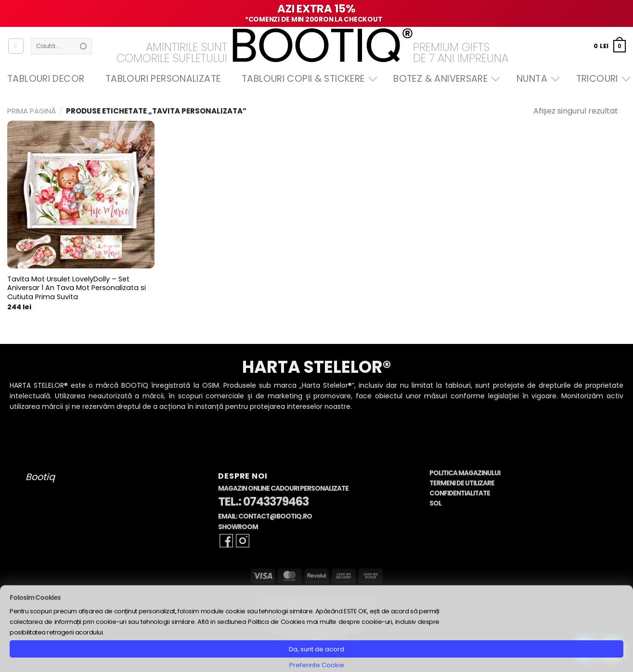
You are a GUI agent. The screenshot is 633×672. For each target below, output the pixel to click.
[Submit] (83, 46)
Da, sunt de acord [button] (316, 649)
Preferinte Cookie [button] (317, 665)
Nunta (536, 79)
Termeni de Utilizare (462, 483)
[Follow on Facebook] (226, 541)
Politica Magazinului (465, 473)
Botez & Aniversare (444, 79)
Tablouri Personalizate (163, 79)
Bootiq (40, 477)
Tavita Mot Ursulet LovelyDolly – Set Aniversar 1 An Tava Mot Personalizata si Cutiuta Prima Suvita (77, 288)
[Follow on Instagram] (243, 541)
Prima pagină (32, 111)
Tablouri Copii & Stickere (307, 79)
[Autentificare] (16, 46)
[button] (610, 46)
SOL (435, 503)
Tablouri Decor (46, 79)
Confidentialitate (460, 493)
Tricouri (601, 79)
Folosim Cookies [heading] (35, 598)
